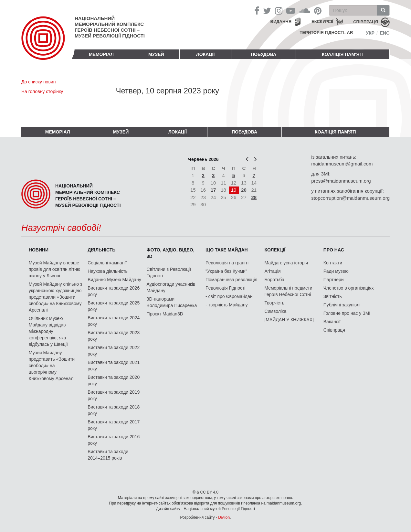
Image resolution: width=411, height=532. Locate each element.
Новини (39, 250)
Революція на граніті (227, 263)
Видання (281, 21)
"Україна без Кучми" (226, 271)
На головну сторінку (42, 91)
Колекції (275, 250)
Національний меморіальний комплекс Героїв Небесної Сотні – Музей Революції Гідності (110, 27)
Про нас (334, 250)
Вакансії (332, 322)
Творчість (274, 303)
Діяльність (101, 250)
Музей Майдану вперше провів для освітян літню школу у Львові (55, 269)
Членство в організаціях (349, 288)
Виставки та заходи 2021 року (114, 366)
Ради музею (336, 271)
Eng (385, 33)
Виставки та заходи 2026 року (114, 291)
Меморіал (101, 54)
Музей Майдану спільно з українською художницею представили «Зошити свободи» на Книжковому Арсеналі (56, 297)
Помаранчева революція (231, 280)
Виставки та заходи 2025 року (114, 306)
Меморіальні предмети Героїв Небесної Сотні (288, 291)
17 (213, 190)
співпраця (366, 22)
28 (254, 197)
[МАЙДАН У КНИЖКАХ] (289, 320)
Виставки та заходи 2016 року (114, 440)
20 (244, 190)
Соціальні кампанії (107, 263)
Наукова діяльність (108, 271)
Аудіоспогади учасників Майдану (171, 287)
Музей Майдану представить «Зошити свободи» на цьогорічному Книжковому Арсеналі (52, 366)
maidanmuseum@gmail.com (342, 164)
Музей (156, 54)
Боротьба (274, 280)
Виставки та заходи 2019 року (114, 395)
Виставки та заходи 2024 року (114, 321)
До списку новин (38, 82)
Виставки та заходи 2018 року (114, 410)
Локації (205, 54)
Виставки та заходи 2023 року (114, 336)
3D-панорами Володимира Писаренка (172, 302)
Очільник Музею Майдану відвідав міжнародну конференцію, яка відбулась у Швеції (48, 331)
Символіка (275, 311)
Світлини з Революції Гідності (169, 272)
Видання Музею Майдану (114, 280)
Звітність (333, 296)
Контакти (333, 263)
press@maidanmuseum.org (341, 181)
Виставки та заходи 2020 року (114, 380)
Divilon (224, 517)
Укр (370, 33)
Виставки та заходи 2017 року (114, 425)
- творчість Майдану (227, 305)
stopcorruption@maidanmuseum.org (350, 198)
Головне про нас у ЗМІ (347, 313)
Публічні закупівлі (342, 305)
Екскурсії (322, 21)
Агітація (272, 271)
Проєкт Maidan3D (165, 314)
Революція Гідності (225, 288)
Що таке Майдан (227, 250)
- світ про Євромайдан (229, 296)
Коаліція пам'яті (343, 54)
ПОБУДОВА (263, 54)
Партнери (334, 280)
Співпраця (334, 330)
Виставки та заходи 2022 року (114, 351)
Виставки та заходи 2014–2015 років (108, 455)
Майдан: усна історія (286, 263)
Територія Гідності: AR (327, 32)
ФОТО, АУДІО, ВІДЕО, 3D (171, 253)
